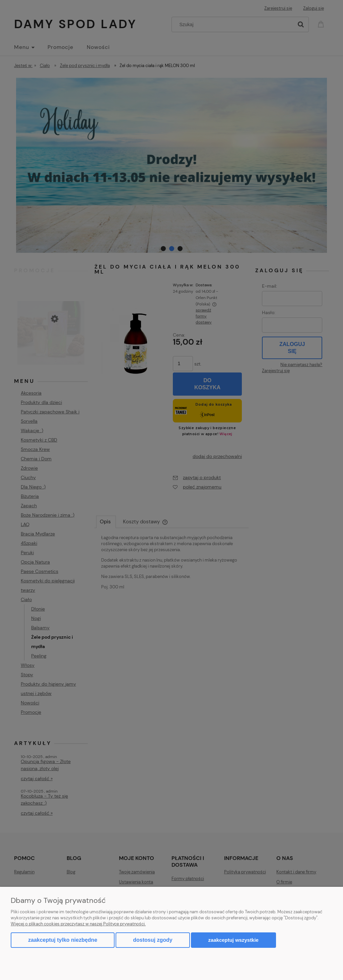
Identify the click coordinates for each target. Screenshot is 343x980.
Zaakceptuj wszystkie (233, 940)
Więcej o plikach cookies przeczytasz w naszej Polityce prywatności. (78, 924)
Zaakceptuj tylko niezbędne (63, 940)
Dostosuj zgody (153, 940)
